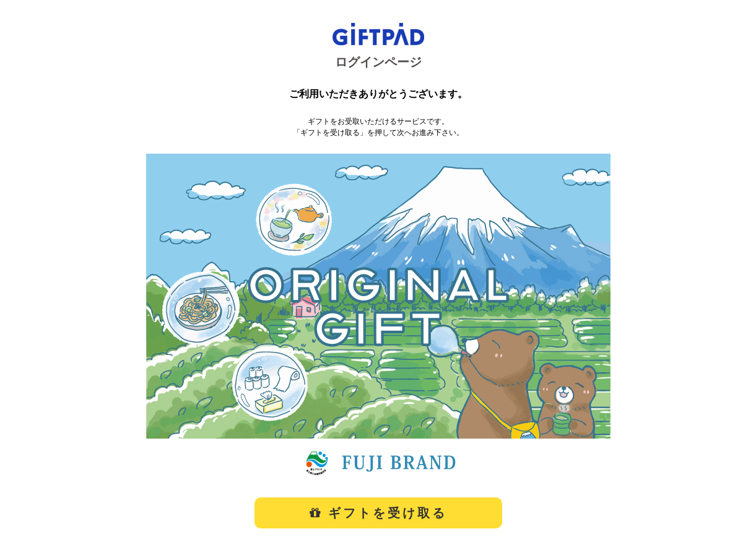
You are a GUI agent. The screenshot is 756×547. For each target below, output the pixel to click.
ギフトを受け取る (378, 513)
